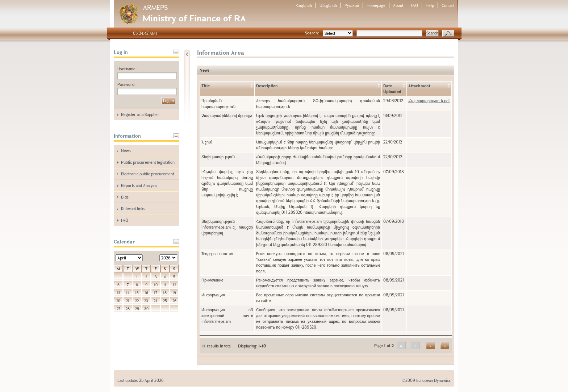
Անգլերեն (328, 5)
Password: (126, 84)
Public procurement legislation (148, 162)
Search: (312, 33)
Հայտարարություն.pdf (429, 101)
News (126, 151)
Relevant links (133, 208)
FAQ (414, 5)
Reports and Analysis (139, 185)
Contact (448, 5)
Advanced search (448, 33)
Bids (125, 197)
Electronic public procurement (147, 174)
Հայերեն (304, 5)
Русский (352, 5)
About (398, 5)
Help (430, 5)
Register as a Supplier (140, 114)
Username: (127, 69)
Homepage (376, 5)
